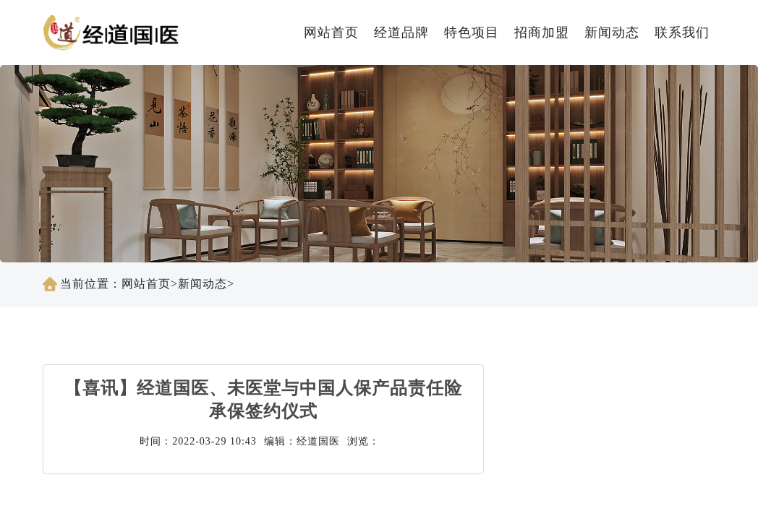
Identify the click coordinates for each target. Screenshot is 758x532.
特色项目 (472, 33)
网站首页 (331, 33)
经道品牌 (401, 33)
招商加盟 (542, 33)
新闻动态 (612, 33)
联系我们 (682, 33)
